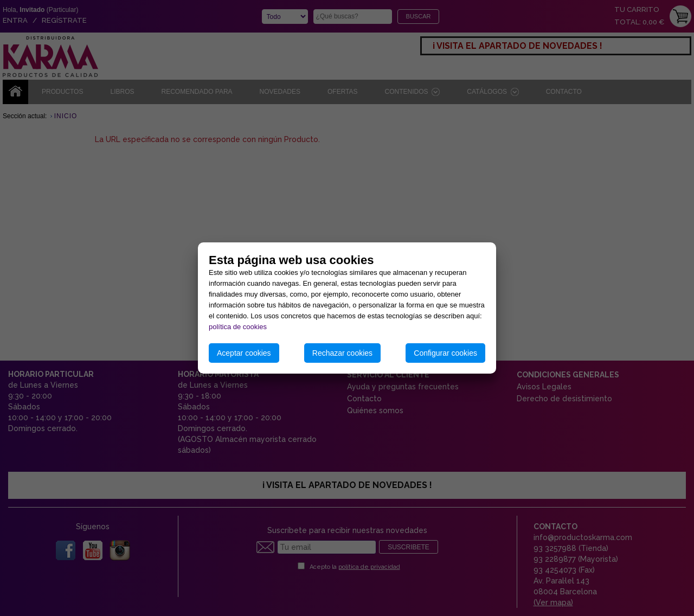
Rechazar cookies (342, 353)
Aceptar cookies (244, 353)
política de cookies (238, 327)
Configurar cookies (445, 353)
